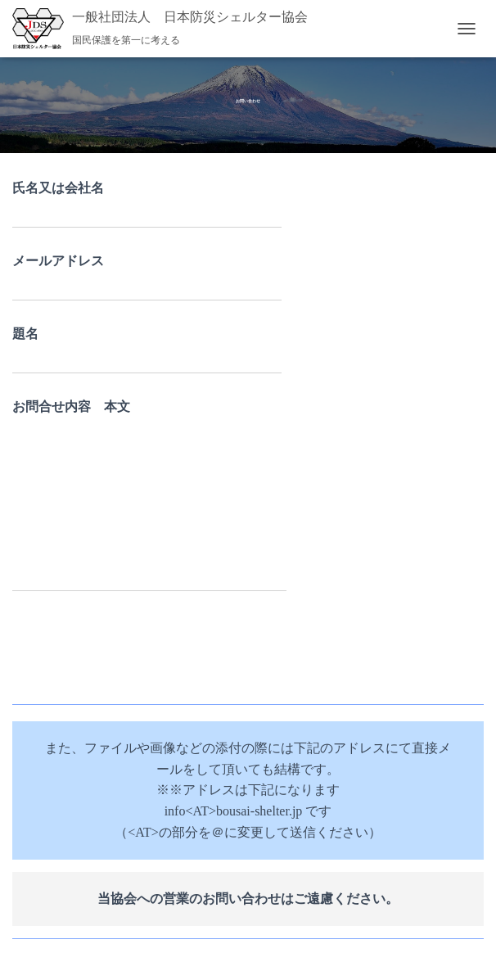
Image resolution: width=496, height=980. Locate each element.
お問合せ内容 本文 (149, 496)
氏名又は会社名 (147, 205)
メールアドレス (147, 278)
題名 (147, 350)
